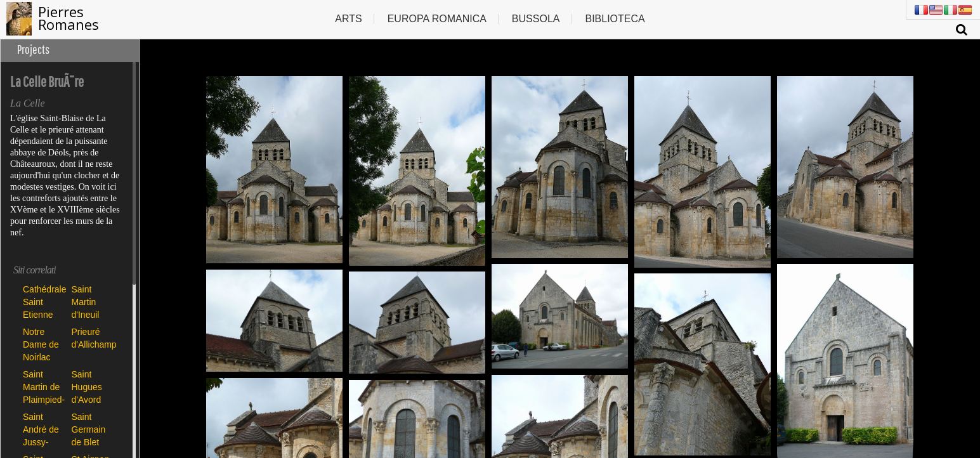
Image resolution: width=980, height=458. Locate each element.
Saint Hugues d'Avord (87, 387)
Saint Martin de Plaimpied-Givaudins (44, 387)
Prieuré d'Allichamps (93, 338)
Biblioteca (615, 19)
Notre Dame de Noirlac (41, 344)
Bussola (536, 19)
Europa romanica (437, 19)
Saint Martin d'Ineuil (86, 302)
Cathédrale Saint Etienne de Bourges (44, 302)
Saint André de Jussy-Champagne (44, 429)
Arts (348, 19)
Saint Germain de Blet (89, 429)
